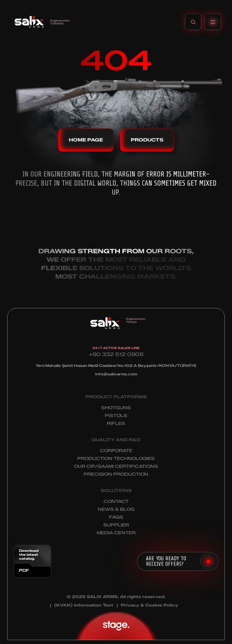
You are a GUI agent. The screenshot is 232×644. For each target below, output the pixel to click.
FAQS (116, 517)
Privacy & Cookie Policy (150, 605)
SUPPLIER (116, 525)
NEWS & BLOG (116, 509)
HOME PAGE (86, 140)
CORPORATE (116, 451)
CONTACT (116, 502)
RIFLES (116, 424)
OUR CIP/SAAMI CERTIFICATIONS (116, 466)
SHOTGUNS (116, 408)
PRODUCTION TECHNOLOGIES (116, 459)
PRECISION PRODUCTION (116, 474)
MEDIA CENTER (116, 533)
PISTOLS (116, 416)
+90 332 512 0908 (116, 354)
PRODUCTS (147, 140)
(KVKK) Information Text (84, 605)
